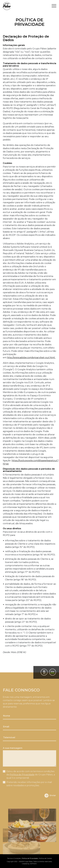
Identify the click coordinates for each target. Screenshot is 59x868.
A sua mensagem (13, 752)
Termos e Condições (14, 858)
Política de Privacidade (22, 779)
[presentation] (19, 800)
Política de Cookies (45, 858)
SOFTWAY (33, 864)
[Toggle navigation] (54, 6)
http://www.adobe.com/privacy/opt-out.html (31, 358)
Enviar (50, 800)
